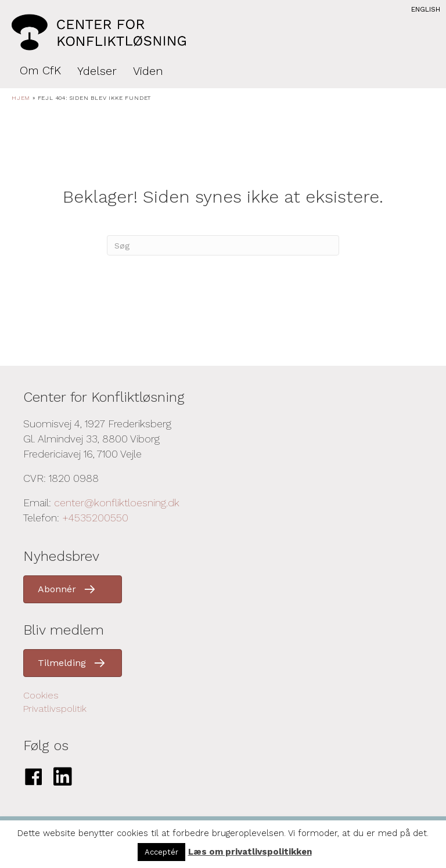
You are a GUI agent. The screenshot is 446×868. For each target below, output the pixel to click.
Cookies (41, 695)
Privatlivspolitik (55, 709)
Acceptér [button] (161, 852)
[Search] (223, 245)
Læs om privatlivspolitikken (250, 852)
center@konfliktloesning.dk (117, 503)
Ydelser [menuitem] (97, 71)
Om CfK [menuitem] (40, 70)
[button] (73, 589)
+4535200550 (95, 518)
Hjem (21, 98)
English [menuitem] (426, 9)
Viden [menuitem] (148, 71)
